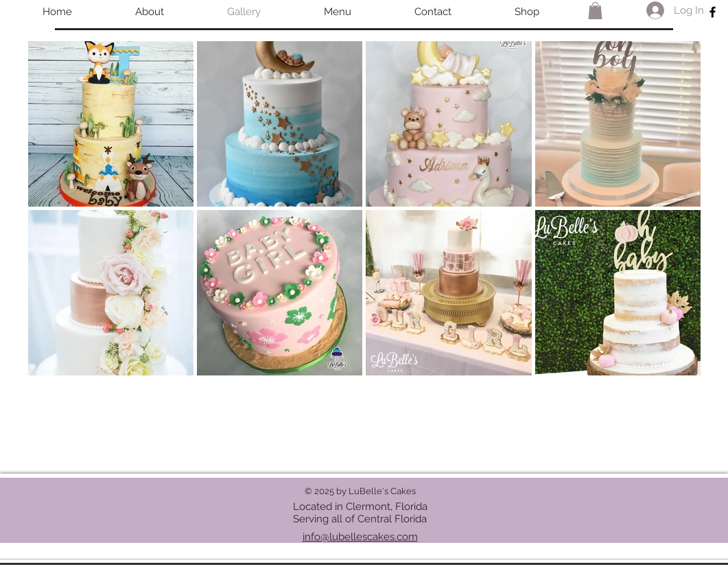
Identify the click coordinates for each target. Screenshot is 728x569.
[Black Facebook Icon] (713, 12)
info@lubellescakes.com (360, 537)
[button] (595, 11)
